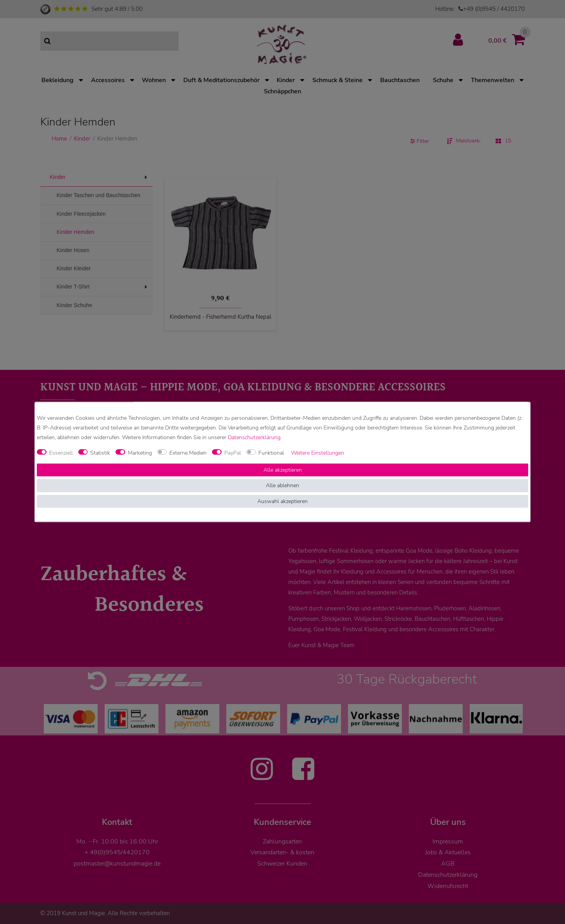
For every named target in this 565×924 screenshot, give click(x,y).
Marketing (140, 453)
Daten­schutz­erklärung (254, 438)
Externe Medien (188, 453)
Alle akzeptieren (283, 470)
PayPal (233, 453)
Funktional (271, 453)
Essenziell (61, 453)
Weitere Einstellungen (318, 453)
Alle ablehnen (282, 486)
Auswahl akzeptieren (282, 501)
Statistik (100, 453)
